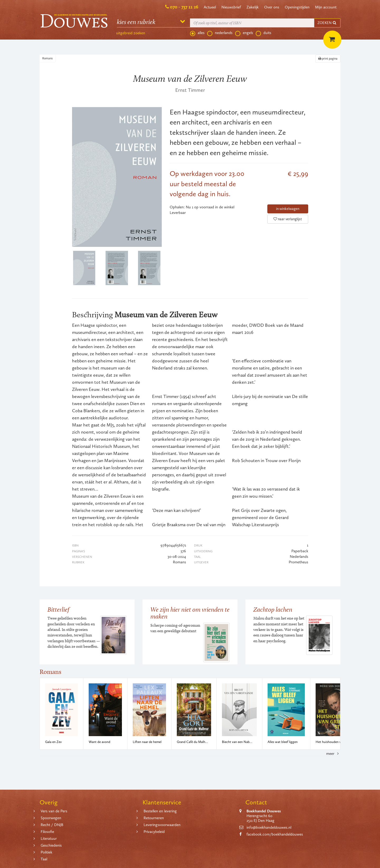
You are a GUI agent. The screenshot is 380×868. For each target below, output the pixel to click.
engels (244, 33)
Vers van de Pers (54, 811)
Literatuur (49, 838)
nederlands (220, 33)
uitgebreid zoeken (131, 33)
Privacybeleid (154, 832)
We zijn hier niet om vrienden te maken (190, 613)
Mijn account (326, 7)
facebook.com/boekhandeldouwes (275, 834)
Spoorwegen (51, 818)
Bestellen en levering (160, 811)
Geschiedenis (51, 845)
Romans (47, 58)
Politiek (46, 852)
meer (333, 754)
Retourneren (154, 818)
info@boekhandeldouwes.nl (269, 827)
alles (197, 33)
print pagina (328, 59)
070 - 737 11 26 (184, 7)
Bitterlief (58, 609)
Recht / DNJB (52, 825)
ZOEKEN (327, 23)
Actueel (210, 7)
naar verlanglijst (288, 219)
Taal (44, 859)
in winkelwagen (288, 209)
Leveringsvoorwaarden (162, 825)
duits (263, 33)
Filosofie (47, 832)
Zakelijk (253, 7)
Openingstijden (297, 7)
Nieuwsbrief (231, 7)
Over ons (272, 7)
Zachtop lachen (273, 609)
